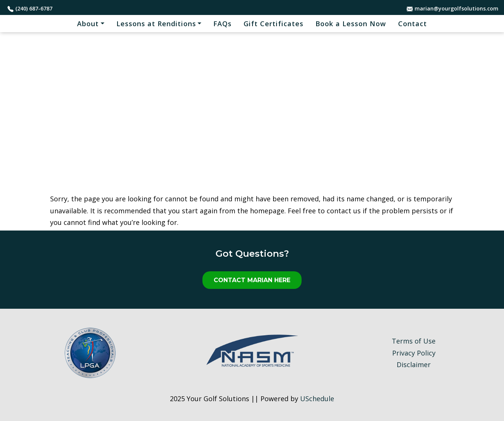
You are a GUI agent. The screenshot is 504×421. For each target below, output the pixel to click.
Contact (413, 24)
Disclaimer (414, 364)
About (88, 24)
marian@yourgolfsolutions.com (456, 8)
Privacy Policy (414, 353)
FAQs (222, 24)
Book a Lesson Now (351, 24)
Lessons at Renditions (156, 24)
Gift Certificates (274, 24)
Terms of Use (414, 341)
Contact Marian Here (252, 280)
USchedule (317, 399)
